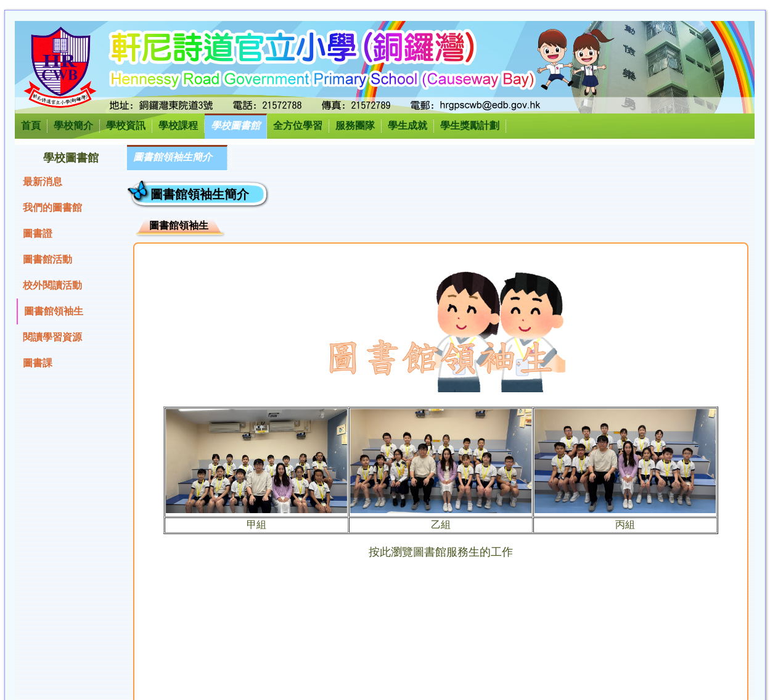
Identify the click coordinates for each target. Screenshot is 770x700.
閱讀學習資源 (52, 337)
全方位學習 (298, 126)
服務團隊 (355, 126)
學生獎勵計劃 (470, 126)
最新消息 (43, 182)
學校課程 (178, 126)
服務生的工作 (480, 552)
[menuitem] (177, 158)
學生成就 (408, 126)
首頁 (31, 126)
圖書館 (430, 552)
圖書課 (38, 363)
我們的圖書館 (52, 208)
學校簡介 (73, 126)
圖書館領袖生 (54, 311)
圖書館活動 (47, 259)
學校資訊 (126, 126)
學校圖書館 (236, 126)
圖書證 (38, 233)
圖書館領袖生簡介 (173, 157)
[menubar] (177, 158)
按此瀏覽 (391, 552)
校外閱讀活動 (52, 285)
